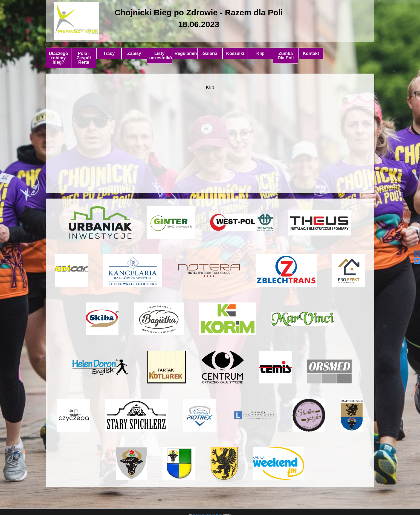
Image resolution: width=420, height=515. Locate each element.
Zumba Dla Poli (286, 56)
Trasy (109, 53)
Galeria (210, 53)
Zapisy (134, 53)
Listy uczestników (161, 56)
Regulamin (186, 53)
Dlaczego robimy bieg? (59, 58)
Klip (260, 53)
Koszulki (235, 53)
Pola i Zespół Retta (84, 58)
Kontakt (311, 53)
